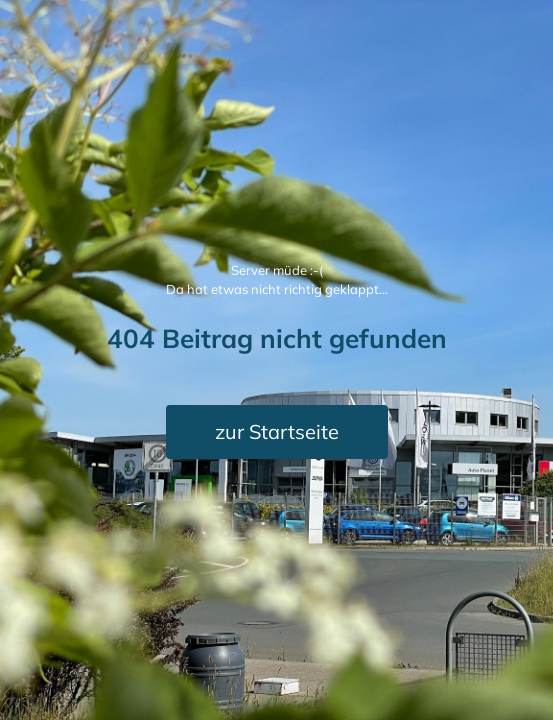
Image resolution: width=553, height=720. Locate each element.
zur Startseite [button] (277, 431)
